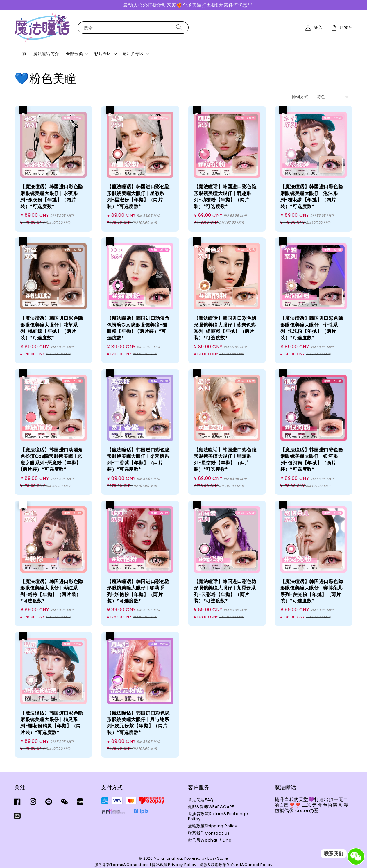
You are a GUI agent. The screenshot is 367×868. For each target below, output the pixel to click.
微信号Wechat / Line (210, 840)
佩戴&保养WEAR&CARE (211, 807)
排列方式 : (301, 97)
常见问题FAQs (202, 800)
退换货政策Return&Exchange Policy (218, 816)
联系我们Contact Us (209, 833)
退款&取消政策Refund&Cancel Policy (236, 865)
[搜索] (179, 27)
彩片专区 (103, 54)
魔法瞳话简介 (46, 54)
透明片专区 (133, 54)
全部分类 (74, 54)
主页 (22, 54)
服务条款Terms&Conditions (122, 865)
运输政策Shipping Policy (213, 826)
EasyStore (218, 858)
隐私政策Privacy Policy (174, 865)
